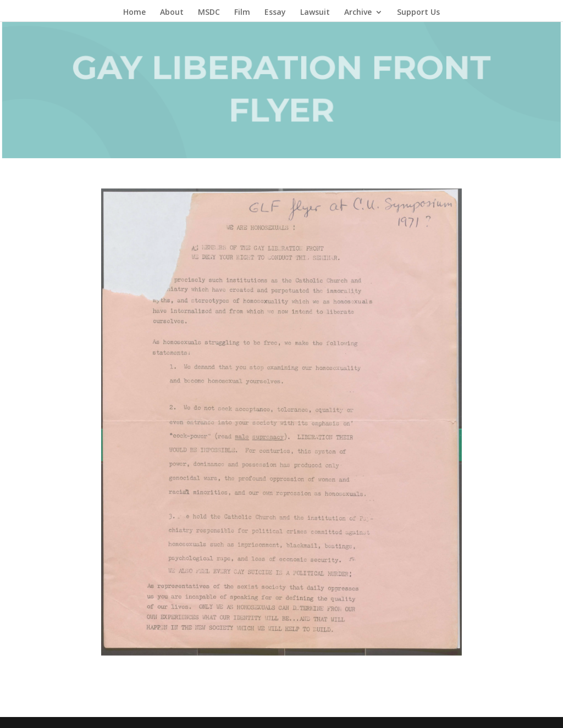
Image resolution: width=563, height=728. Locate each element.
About (172, 13)
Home (134, 13)
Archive (358, 13)
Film (242, 13)
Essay (275, 13)
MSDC (209, 13)
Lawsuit (315, 13)
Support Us (418, 13)
